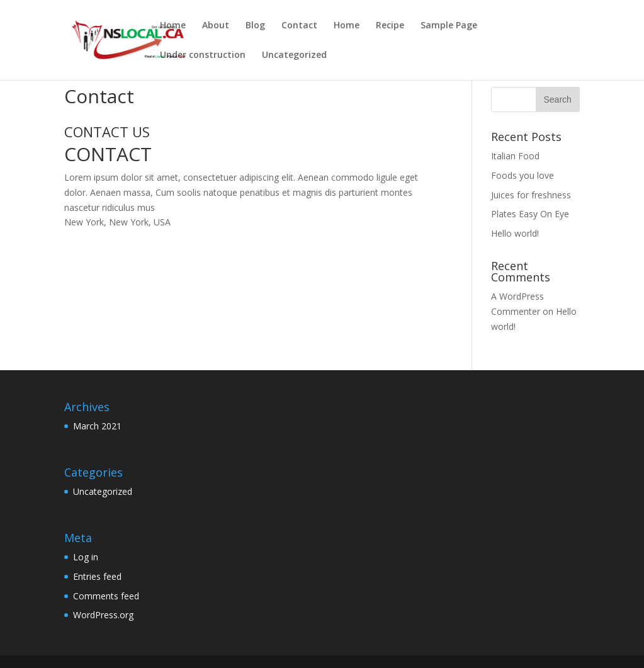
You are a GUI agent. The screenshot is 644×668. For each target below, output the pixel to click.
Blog (255, 26)
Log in (86, 557)
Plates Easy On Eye (530, 214)
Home (173, 26)
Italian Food (515, 156)
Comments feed (106, 596)
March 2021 (97, 426)
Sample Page (449, 26)
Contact (299, 26)
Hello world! (515, 233)
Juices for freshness (531, 195)
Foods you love (523, 175)
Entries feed (97, 576)
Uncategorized (294, 55)
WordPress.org (103, 615)
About (216, 26)
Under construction (203, 55)
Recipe (390, 26)
